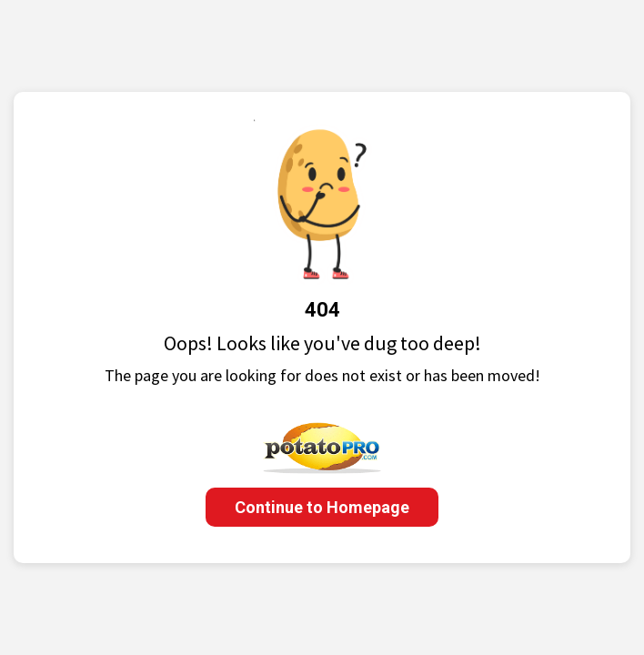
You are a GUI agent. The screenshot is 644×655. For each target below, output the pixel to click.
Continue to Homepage (322, 507)
